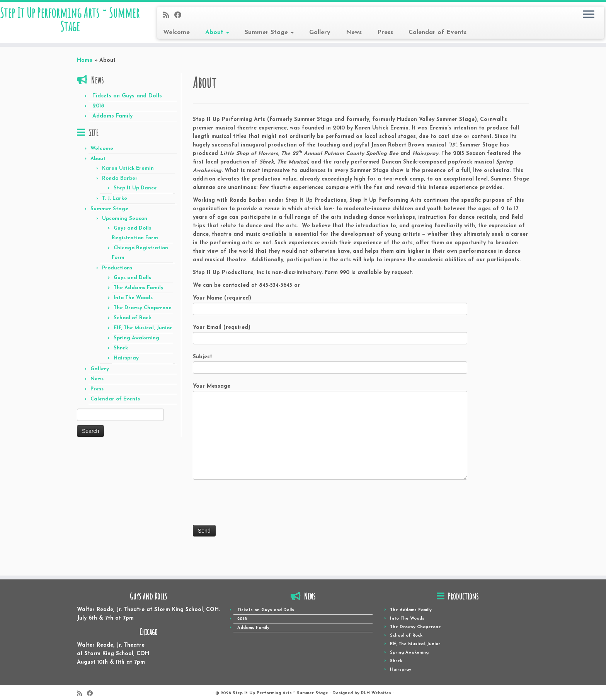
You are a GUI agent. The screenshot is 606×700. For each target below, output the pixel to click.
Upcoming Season (125, 223)
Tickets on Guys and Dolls (127, 101)
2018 (98, 111)
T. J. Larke (115, 203)
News (354, 32)
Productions (117, 273)
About (217, 32)
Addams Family (112, 121)
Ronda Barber (120, 183)
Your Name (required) (330, 309)
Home (85, 65)
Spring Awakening (136, 343)
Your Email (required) (330, 338)
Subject (330, 368)
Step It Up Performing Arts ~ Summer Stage (70, 25)
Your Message (330, 416)
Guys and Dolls (132, 282)
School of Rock (132, 323)
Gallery (320, 32)
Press (385, 32)
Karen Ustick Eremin (128, 173)
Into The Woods (133, 302)
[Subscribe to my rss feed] (169, 16)
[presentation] (252, 508)
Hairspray (126, 363)
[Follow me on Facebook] (180, 16)
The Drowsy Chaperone (143, 313)
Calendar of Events (437, 32)
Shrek (121, 353)
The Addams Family (139, 292)
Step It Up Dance (135, 193)
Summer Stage (269, 32)
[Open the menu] (589, 15)
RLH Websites (376, 688)
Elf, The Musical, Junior (143, 333)
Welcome (176, 32)
